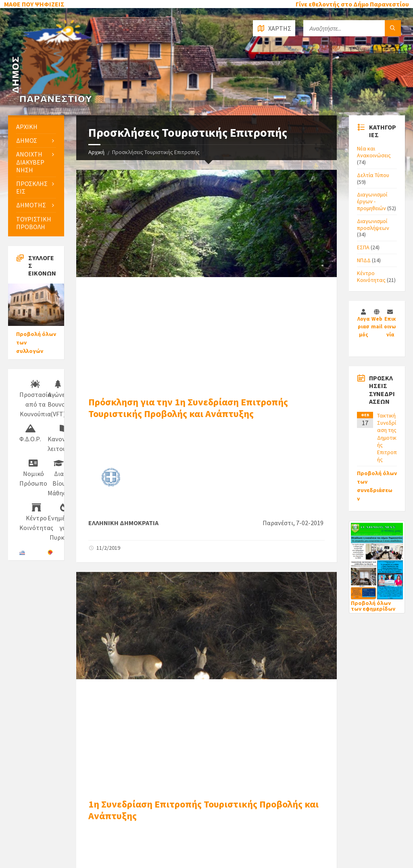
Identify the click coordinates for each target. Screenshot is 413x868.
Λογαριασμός (363, 327)
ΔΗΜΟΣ (27, 140)
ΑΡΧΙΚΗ (27, 127)
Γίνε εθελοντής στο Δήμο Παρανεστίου (352, 4)
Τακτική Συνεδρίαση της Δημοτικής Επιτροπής (387, 437)
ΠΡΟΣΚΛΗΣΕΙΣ (32, 187)
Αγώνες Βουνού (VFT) (58, 399)
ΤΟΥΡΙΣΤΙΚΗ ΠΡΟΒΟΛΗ (34, 223)
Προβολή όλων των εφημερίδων (373, 606)
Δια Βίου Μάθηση (59, 478)
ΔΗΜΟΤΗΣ (31, 205)
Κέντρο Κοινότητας (371, 276)
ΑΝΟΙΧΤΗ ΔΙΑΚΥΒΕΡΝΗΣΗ (30, 162)
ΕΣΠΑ (363, 247)
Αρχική (96, 152)
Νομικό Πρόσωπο (33, 473)
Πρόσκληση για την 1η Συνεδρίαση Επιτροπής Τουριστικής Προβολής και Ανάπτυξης (188, 408)
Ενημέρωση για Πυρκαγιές (64, 522)
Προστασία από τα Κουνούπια (35, 399)
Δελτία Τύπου (373, 175)
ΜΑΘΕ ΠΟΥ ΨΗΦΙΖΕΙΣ (34, 4)
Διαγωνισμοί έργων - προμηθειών (372, 201)
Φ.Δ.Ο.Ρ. (30, 434)
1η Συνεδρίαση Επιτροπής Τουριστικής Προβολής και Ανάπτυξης (203, 810)
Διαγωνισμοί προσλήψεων (373, 224)
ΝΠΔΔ (364, 260)
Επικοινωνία (390, 327)
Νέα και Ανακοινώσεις (374, 152)
